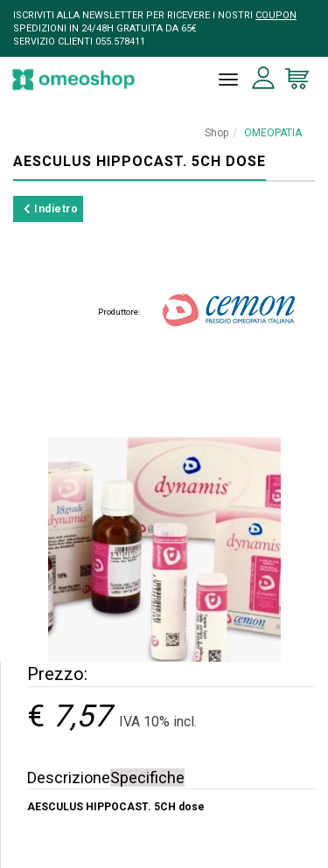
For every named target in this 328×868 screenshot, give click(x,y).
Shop (216, 133)
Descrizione (69, 778)
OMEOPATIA (273, 133)
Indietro (51, 209)
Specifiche (147, 778)
